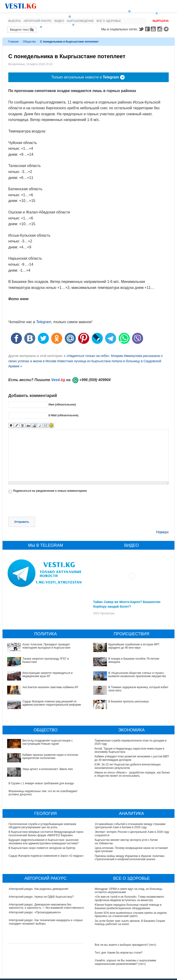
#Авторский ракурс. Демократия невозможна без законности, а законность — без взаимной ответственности (47, 906)
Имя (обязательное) (62, 405)
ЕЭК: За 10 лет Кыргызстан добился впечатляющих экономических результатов (128, 766)
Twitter (141, 29)
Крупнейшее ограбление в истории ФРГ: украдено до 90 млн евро (134, 646)
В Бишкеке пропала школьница (128, 701)
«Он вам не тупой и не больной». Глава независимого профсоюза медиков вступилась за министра (129, 898)
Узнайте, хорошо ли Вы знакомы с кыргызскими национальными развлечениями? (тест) (125, 962)
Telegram (167, 29)
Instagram (160, 29)
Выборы (15, 21)
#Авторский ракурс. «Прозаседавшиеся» (35, 912)
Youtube (154, 29)
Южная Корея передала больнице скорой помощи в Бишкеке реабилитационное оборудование (128, 906)
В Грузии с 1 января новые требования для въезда (41, 783)
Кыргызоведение (80, 21)
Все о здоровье (109, 21)
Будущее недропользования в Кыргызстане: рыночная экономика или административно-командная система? (44, 842)
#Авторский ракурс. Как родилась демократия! (39, 889)
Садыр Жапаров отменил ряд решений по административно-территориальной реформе (52, 703)
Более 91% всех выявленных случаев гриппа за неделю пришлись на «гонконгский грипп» (131, 914)
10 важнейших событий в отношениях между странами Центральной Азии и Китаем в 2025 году (130, 826)
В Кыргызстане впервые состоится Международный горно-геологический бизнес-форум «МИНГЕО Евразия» (47, 833)
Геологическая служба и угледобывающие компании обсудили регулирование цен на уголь (43, 826)
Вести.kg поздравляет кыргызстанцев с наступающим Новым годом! (47, 742)
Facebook (147, 29)
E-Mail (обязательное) (63, 415)
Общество (29, 42)
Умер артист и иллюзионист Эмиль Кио (48, 769)
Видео (59, 21)
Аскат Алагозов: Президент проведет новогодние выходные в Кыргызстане (46, 646)
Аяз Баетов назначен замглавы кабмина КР (50, 687)
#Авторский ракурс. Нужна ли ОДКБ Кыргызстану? (41, 897)
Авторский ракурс (38, 21)
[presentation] (43, 506)
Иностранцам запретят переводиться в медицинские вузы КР (47, 675)
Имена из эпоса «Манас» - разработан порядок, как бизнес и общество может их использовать (133, 774)
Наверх (162, 532)
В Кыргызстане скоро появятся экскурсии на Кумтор (42, 848)
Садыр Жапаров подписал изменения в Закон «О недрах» (46, 856)
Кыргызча (161, 21)
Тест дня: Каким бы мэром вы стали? (119, 953)
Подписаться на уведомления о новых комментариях (50, 491)
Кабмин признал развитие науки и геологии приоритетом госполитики (50, 756)
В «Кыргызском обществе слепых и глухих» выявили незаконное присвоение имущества (137, 675)
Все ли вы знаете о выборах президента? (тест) (125, 945)
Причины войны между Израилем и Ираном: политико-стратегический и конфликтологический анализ (130, 858)
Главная (13, 42)
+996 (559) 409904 (95, 380)
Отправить (22, 522)
